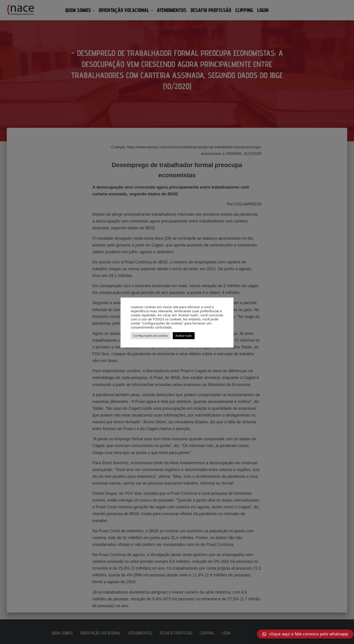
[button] (305, 634)
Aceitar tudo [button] (184, 336)
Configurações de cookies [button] (151, 336)
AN (3, 642)
